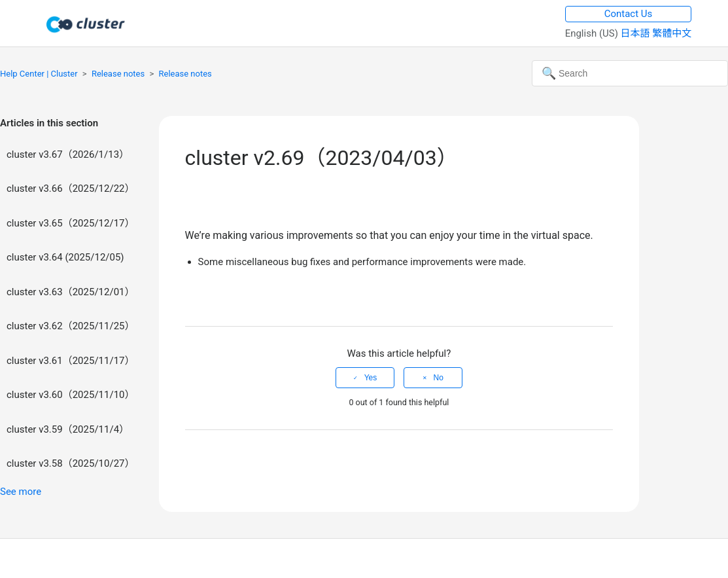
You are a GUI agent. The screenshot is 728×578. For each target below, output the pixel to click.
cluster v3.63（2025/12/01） (71, 292)
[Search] (630, 73)
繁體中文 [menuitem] (672, 33)
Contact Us (629, 14)
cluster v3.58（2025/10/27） (71, 463)
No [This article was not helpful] (439, 378)
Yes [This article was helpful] (371, 378)
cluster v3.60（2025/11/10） (71, 395)
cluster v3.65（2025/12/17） (71, 223)
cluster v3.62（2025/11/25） (71, 326)
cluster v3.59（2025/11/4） (68, 429)
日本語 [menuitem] (637, 33)
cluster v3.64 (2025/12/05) (65, 257)
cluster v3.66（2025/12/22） (71, 189)
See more (21, 492)
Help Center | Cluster (39, 74)
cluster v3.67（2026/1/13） (68, 154)
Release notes (118, 74)
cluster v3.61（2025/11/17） (71, 361)
